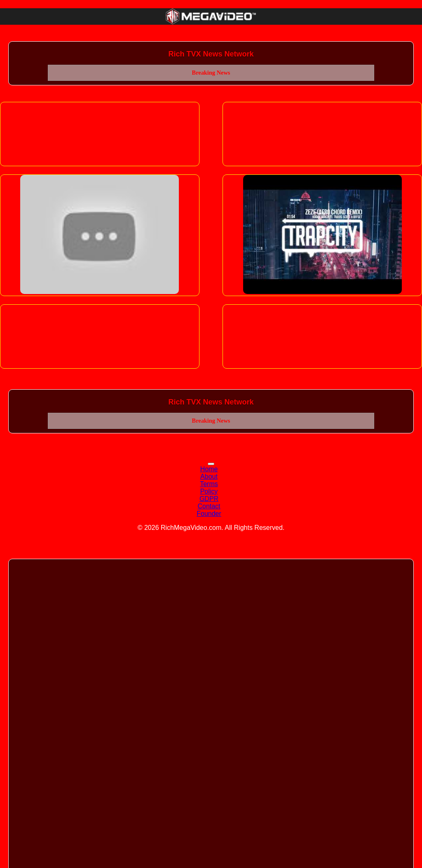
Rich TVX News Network (211, 54)
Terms (209, 484)
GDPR (209, 499)
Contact (209, 506)
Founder (209, 514)
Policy (209, 491)
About (209, 476)
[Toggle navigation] (211, 464)
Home (209, 469)
